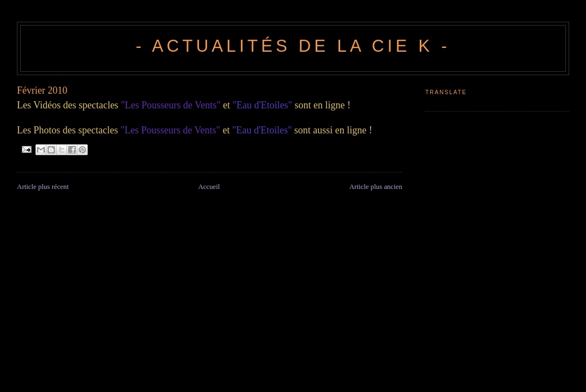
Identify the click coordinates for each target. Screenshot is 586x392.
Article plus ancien (376, 187)
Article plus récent (43, 187)
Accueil (209, 187)
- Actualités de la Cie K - (293, 46)
